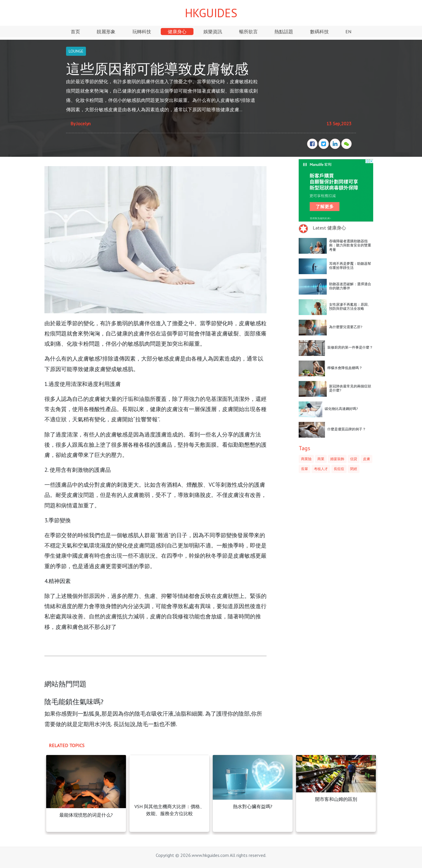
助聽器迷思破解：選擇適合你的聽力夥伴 (350, 286)
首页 (75, 32)
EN (348, 32)
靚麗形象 (106, 32)
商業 (321, 459)
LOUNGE (76, 51)
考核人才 (321, 469)
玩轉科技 (142, 32)
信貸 (354, 459)
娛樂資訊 (213, 32)
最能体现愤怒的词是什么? (86, 815)
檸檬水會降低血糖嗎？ (345, 368)
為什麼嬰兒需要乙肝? (346, 327)
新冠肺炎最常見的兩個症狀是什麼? (350, 388)
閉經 (354, 469)
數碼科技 (319, 32)
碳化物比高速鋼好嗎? (341, 409)
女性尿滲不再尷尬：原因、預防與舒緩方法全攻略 (350, 306)
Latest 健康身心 (329, 228)
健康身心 (177, 32)
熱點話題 (284, 32)
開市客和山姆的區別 (336, 799)
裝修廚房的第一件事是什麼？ (350, 347)
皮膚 (366, 459)
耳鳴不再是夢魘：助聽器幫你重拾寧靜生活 (350, 266)
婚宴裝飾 (337, 459)
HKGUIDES (211, 13)
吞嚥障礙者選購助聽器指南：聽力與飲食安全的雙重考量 (350, 245)
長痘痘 (339, 469)
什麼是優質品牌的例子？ (347, 429)
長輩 (305, 469)
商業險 (306, 459)
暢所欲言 (248, 32)
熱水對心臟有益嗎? (253, 806)
